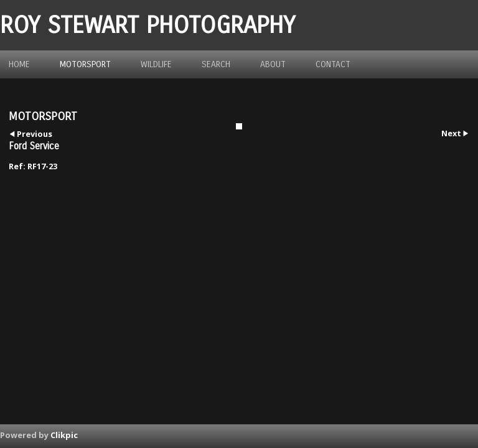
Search (216, 64)
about (273, 64)
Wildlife (156, 64)
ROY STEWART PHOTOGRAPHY (148, 25)
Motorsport (85, 64)
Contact (333, 64)
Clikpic (64, 435)
